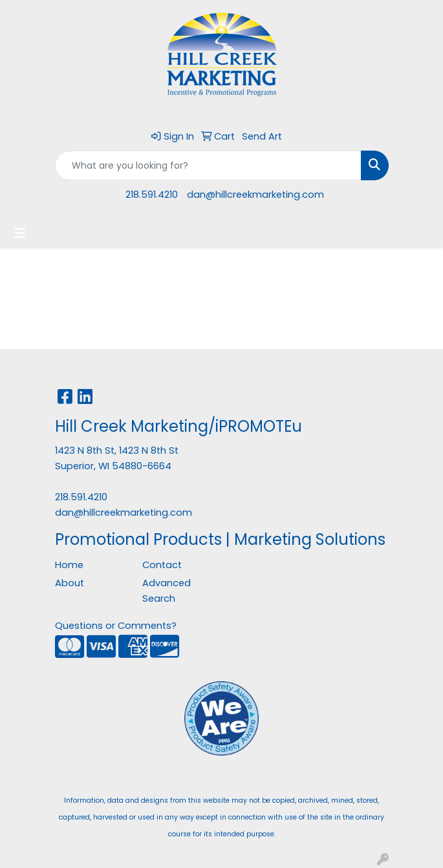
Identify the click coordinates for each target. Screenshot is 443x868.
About (70, 583)
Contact (162, 565)
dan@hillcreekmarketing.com (255, 195)
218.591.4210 (152, 195)
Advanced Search (167, 591)
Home (69, 565)
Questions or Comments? (116, 626)
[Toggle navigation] (20, 233)
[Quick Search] (208, 165)
